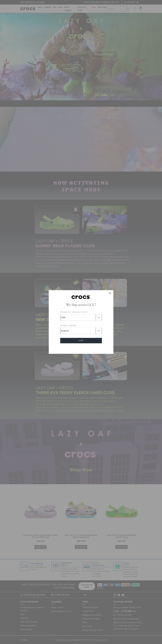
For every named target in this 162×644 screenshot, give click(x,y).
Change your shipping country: (74, 312)
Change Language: (69, 325)
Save (81, 341)
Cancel (81, 348)
